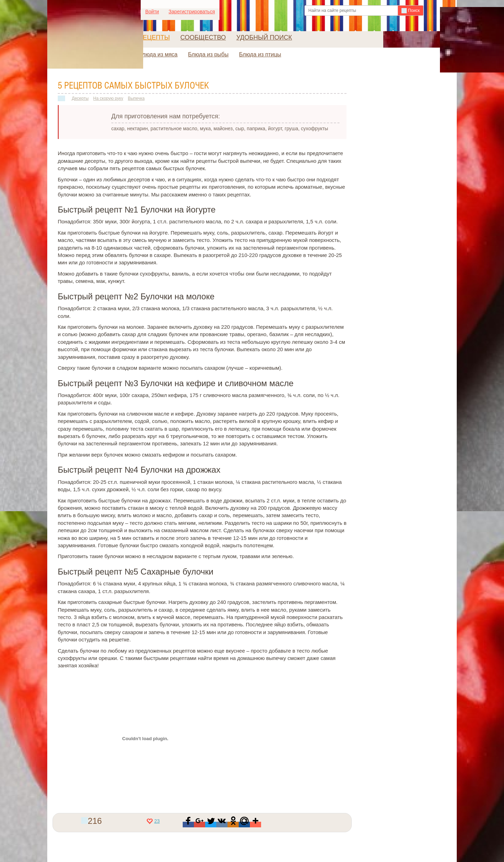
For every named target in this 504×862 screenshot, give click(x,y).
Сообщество (203, 37)
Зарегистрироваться (192, 12)
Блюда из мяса (158, 54)
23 (153, 821)
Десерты (80, 98)
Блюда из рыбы (208, 54)
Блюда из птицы (260, 54)
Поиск (411, 11)
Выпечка (136, 98)
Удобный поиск (264, 37)
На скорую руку (108, 98)
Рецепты (154, 37)
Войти (152, 12)
